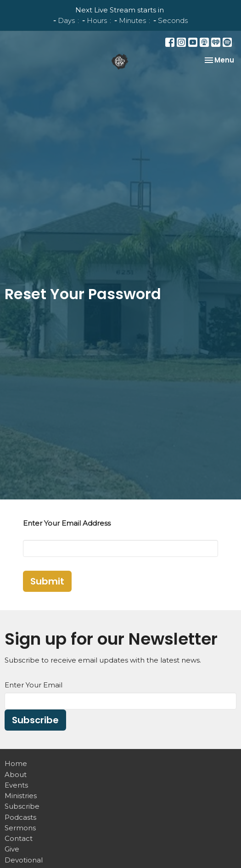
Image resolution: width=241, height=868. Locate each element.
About (16, 774)
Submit (47, 581)
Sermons (20, 828)
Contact (19, 838)
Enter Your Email (34, 685)
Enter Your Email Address (67, 523)
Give (12, 849)
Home (16, 763)
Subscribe (35, 720)
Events (16, 785)
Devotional (24, 860)
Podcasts (20, 817)
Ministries (21, 796)
